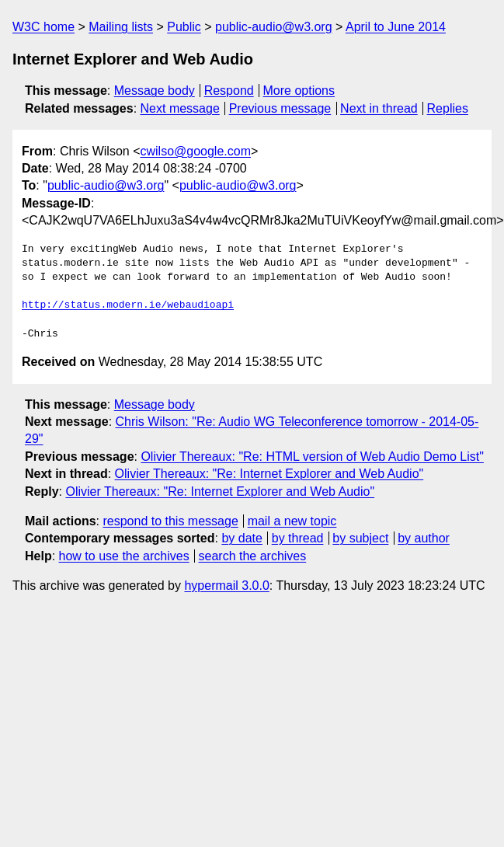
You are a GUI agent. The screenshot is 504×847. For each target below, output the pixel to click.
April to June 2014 (396, 27)
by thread (298, 538)
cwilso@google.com (195, 151)
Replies (448, 108)
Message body (155, 91)
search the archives (253, 556)
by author (424, 538)
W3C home (43, 27)
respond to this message (170, 521)
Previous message (280, 108)
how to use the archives (124, 556)
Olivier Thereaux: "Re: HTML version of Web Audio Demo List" (312, 457)
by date (242, 538)
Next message (180, 108)
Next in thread (379, 108)
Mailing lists (121, 27)
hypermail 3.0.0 (226, 586)
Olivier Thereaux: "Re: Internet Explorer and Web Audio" (269, 474)
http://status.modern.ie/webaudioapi (128, 305)
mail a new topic (292, 521)
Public (184, 27)
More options (299, 91)
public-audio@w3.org (274, 27)
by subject (360, 538)
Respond (229, 91)
